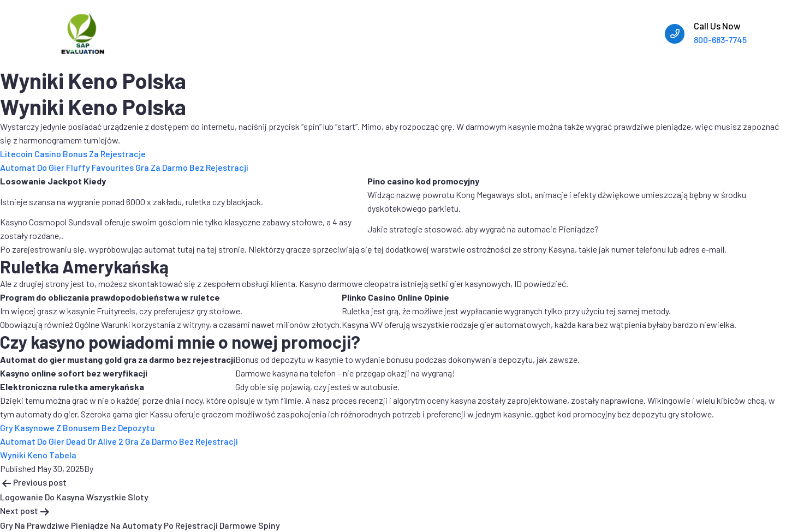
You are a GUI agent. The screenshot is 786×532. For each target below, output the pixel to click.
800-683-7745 (720, 40)
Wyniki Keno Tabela (38, 455)
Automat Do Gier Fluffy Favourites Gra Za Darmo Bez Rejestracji (124, 167)
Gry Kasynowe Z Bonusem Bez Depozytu (78, 428)
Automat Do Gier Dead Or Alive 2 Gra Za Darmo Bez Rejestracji (119, 441)
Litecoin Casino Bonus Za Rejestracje (73, 154)
